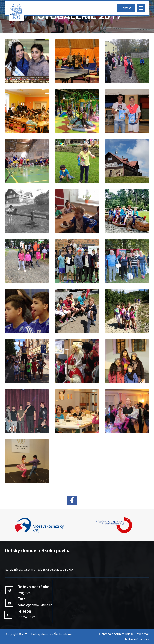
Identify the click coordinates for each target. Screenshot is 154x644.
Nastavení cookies (136, 639)
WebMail (143, 634)
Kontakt (126, 8)
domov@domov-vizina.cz (35, 605)
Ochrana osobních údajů (116, 634)
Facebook (72, 500)
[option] (39, 525)
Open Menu (141, 8)
